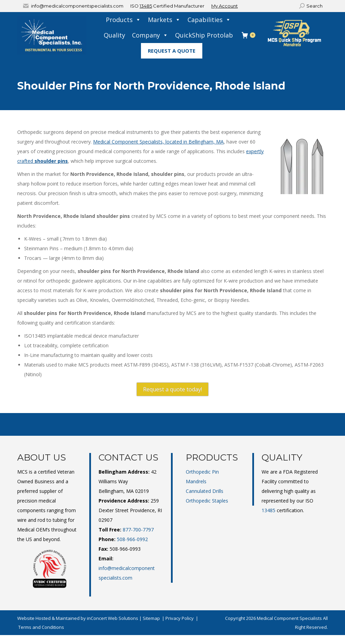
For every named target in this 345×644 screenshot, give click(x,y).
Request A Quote (172, 51)
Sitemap (151, 618)
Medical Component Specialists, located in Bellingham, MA (158, 142)
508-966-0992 (132, 539)
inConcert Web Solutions (113, 618)
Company (150, 35)
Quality (114, 35)
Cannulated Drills (205, 491)
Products (123, 20)
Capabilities (209, 20)
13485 (146, 6)
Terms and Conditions (41, 627)
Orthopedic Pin (202, 472)
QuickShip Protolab (204, 35)
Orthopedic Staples (207, 501)
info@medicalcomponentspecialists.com (77, 6)
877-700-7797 (138, 530)
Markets (164, 20)
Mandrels (196, 481)
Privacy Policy (180, 618)
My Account (225, 6)
